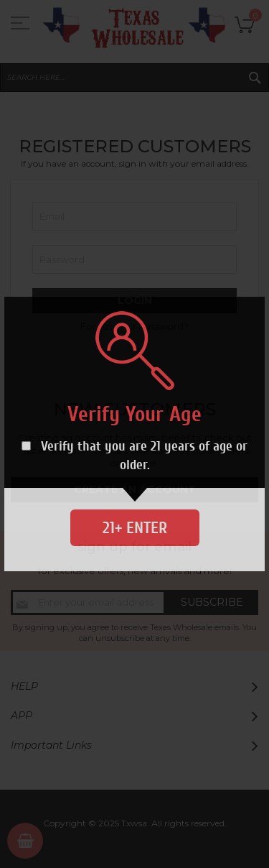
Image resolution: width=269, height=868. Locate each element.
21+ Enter (135, 528)
